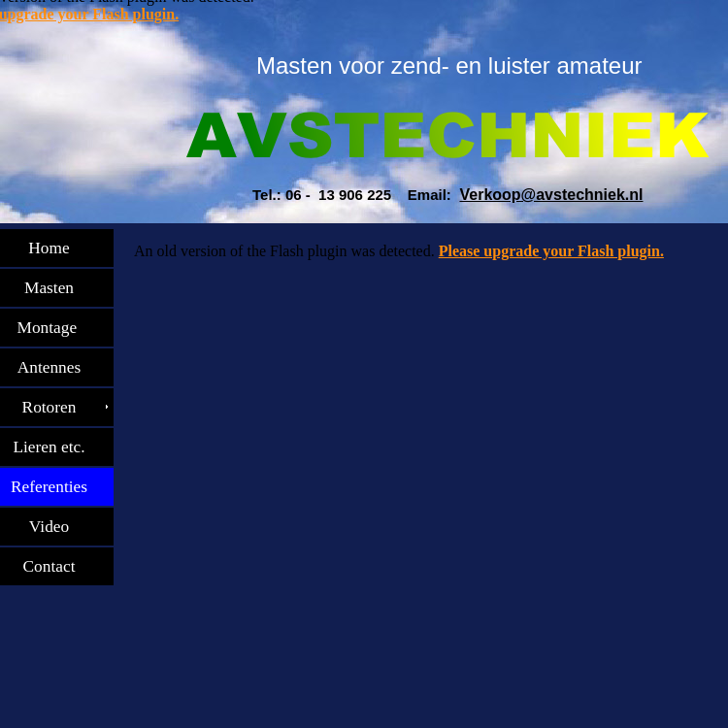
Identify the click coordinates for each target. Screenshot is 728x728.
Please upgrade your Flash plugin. (551, 251)
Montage (57, 328)
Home (56, 248)
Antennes (57, 367)
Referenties (57, 487)
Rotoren (57, 407)
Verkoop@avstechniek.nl (551, 195)
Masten (57, 288)
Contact (57, 566)
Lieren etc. (56, 447)
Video (57, 527)
